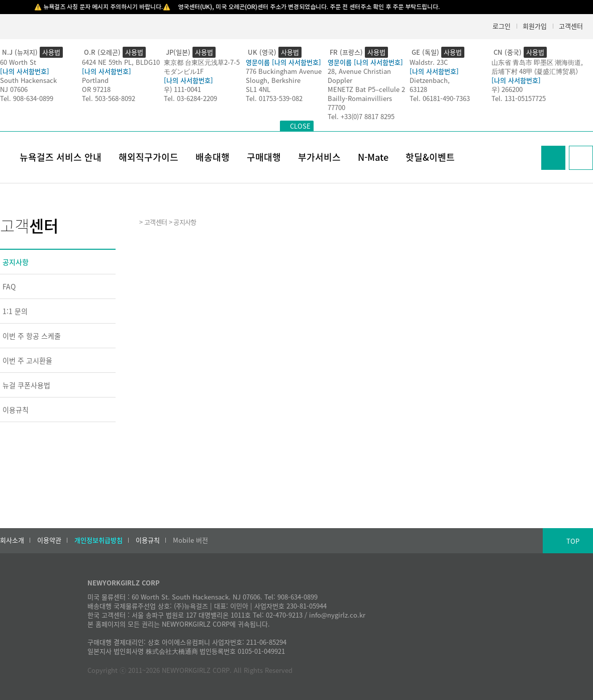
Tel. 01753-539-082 (274, 98)
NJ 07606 (14, 89)
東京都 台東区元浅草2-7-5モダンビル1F (202, 67)
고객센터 (571, 26)
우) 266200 (507, 89)
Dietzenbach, (430, 80)
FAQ (9, 286)
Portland (95, 80)
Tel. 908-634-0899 (27, 98)
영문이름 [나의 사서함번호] (283, 62)
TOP (573, 541)
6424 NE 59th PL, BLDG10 (121, 62)
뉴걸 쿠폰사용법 (26, 385)
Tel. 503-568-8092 (109, 98)
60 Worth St (18, 62)
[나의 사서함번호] (25, 71)
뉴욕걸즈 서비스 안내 (61, 157)
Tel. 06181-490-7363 (440, 98)
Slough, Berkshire (273, 80)
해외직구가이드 (149, 157)
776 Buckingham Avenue (284, 71)
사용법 (51, 52)
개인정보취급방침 (98, 540)
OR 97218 (96, 89)
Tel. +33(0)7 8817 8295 (361, 116)
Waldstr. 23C (429, 62)
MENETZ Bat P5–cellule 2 (366, 89)
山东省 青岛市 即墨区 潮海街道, (537, 62)
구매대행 (264, 157)
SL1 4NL (258, 89)
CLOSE (300, 126)
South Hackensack (28, 80)
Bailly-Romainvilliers (360, 98)
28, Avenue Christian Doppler (359, 76)
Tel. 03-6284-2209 (190, 98)
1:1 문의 (15, 311)
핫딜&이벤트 (430, 157)
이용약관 (49, 540)
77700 (336, 107)
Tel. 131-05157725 (519, 98)
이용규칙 (16, 410)
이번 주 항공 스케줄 (32, 336)
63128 (418, 89)
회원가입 (535, 26)
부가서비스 (319, 157)
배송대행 (213, 157)
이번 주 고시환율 (27, 360)
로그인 (502, 26)
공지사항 (16, 262)
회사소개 (12, 540)
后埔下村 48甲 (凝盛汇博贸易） (537, 71)
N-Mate (373, 157)
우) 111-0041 (182, 89)
